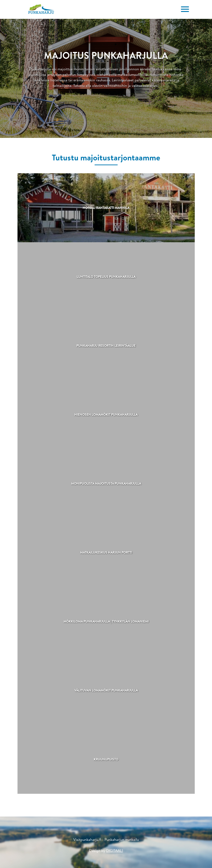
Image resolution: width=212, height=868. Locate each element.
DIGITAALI (115, 851)
